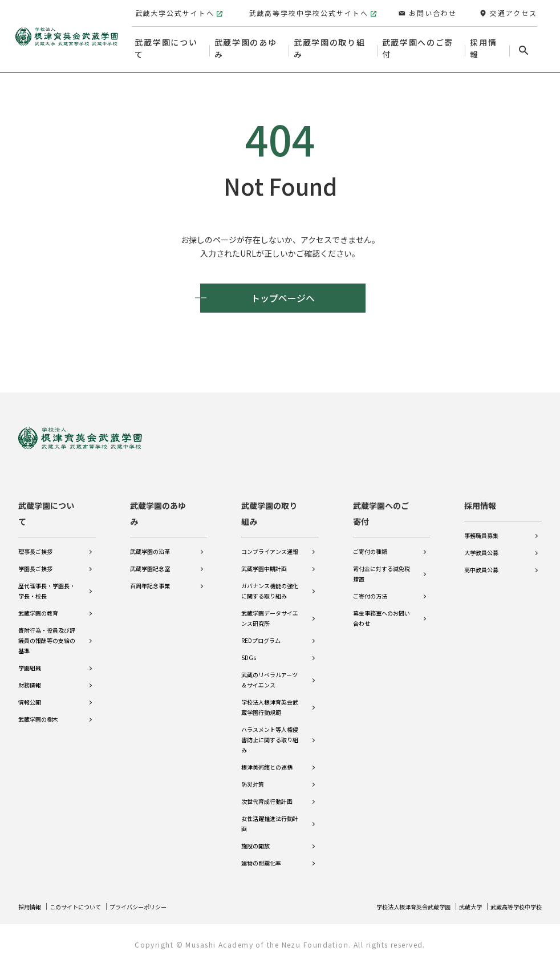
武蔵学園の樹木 (38, 712)
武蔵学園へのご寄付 (381, 506)
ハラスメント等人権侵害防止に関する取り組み (270, 732)
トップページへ (283, 298)
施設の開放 (255, 838)
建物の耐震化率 (261, 855)
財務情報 (30, 677)
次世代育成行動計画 (267, 794)
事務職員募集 (481, 528)
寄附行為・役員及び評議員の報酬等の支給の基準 (47, 633)
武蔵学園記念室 (150, 561)
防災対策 (253, 777)
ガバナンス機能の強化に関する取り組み (270, 583)
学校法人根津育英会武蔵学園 (391, 906)
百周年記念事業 (150, 578)
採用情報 (480, 498)
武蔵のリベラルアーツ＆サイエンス (269, 672)
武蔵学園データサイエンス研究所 (270, 611)
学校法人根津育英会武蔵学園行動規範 (270, 700)
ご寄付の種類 (370, 544)
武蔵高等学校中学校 (511, 906)
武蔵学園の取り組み (269, 506)
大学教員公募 (481, 545)
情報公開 (30, 695)
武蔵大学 (458, 906)
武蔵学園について (46, 506)
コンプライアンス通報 (270, 544)
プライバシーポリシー (159, 906)
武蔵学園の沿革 (150, 544)
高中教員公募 (481, 562)
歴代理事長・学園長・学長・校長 (47, 583)
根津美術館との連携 (267, 760)
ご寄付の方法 (370, 588)
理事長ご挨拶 (35, 544)
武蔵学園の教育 (38, 606)
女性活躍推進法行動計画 (270, 816)
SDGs (249, 650)
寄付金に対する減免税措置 (382, 566)
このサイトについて (85, 906)
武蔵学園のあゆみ (158, 506)
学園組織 (30, 660)
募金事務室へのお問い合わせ (382, 611)
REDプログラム (261, 633)
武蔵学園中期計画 (264, 561)
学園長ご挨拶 (35, 561)
